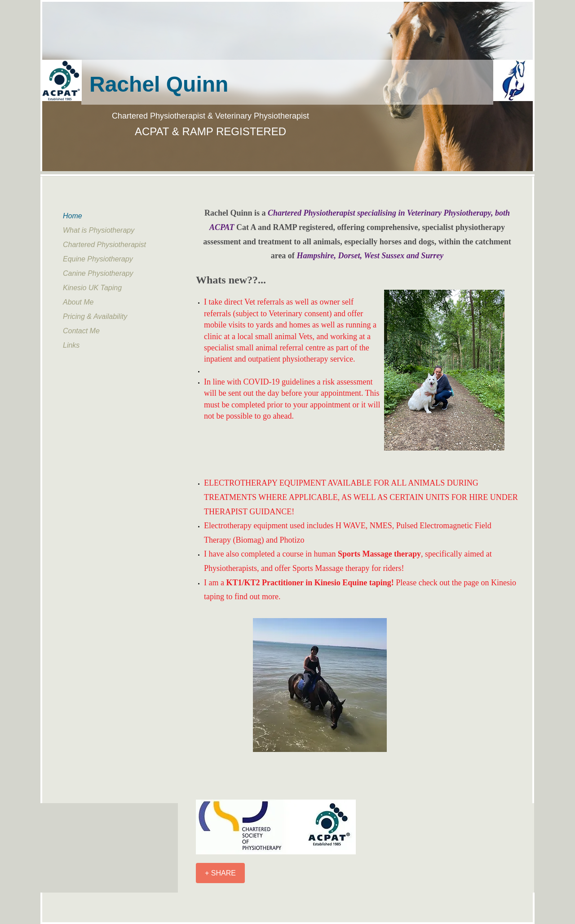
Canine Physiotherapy (98, 273)
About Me (78, 302)
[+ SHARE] (220, 873)
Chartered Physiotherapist (104, 245)
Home (73, 216)
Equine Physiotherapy (98, 259)
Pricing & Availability (95, 316)
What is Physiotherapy (99, 230)
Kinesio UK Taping (92, 288)
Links (71, 345)
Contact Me (81, 331)
